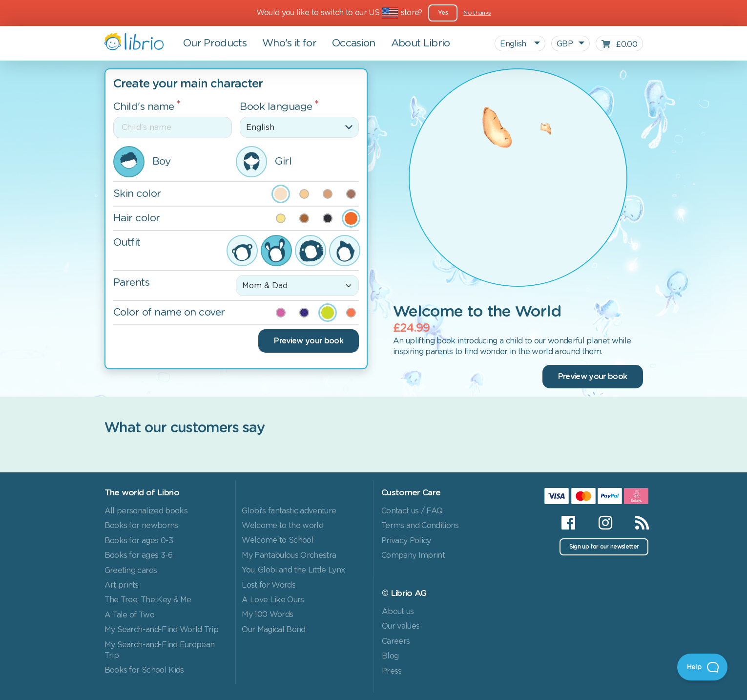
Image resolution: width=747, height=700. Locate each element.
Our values (401, 626)
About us (398, 612)
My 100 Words (267, 615)
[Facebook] (568, 523)
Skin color (137, 194)
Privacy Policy (406, 541)
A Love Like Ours (273, 600)
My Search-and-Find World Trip (162, 630)
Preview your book (309, 341)
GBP (565, 44)
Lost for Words (269, 585)
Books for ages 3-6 (139, 555)
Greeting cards (131, 571)
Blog (390, 656)
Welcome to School (278, 540)
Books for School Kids (144, 670)
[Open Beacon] (702, 667)
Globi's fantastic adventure (289, 511)
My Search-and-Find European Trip (160, 650)
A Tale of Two (129, 615)
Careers (396, 641)
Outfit (127, 243)
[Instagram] (605, 523)
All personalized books (146, 511)
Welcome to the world (282, 526)
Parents (132, 283)
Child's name (144, 107)
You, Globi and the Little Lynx (293, 570)
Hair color (137, 218)
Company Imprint (413, 555)
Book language (276, 107)
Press (392, 671)
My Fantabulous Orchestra (289, 555)
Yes (443, 13)
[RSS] (636, 523)
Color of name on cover (169, 312)
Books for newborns (141, 526)
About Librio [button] (421, 43)
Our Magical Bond (273, 630)
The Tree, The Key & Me (148, 600)
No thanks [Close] (477, 13)
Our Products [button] (215, 43)
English (514, 44)
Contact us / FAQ (412, 511)
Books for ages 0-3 (139, 541)
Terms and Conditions (420, 526)
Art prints (122, 585)
